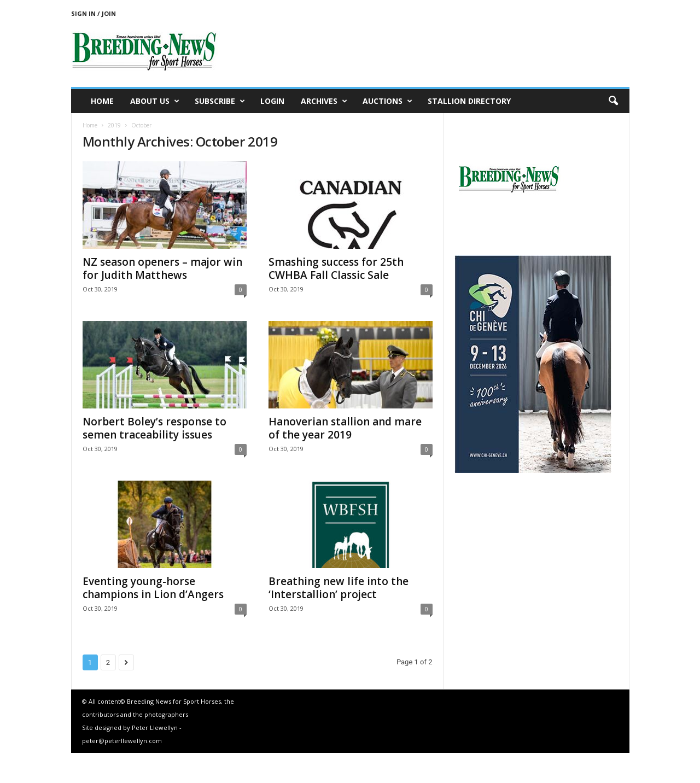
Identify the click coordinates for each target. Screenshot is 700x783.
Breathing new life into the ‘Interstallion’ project (339, 588)
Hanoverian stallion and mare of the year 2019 (345, 428)
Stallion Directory (469, 101)
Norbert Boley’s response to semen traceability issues (154, 428)
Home (102, 101)
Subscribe (220, 101)
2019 (114, 125)
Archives (324, 101)
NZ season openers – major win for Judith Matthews (162, 268)
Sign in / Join (94, 13)
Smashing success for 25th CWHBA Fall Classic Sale (336, 268)
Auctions (387, 101)
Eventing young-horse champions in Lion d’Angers (153, 588)
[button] (613, 101)
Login (272, 101)
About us (155, 101)
